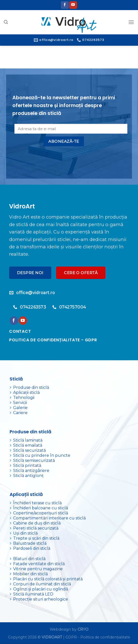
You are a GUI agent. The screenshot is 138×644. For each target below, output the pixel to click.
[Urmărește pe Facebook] (65, 5)
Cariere (20, 413)
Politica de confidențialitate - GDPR (53, 340)
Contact (20, 331)
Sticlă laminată (28, 440)
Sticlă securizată (29, 450)
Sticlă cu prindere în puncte (42, 455)
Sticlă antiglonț (28, 476)
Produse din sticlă (31, 387)
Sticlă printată (27, 466)
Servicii (20, 403)
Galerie (20, 408)
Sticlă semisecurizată (34, 460)
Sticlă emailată (28, 445)
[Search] (6, 22)
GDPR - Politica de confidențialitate (98, 637)
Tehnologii (24, 398)
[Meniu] (131, 22)
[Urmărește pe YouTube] (73, 5)
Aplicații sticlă (26, 392)
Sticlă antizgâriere (31, 471)
